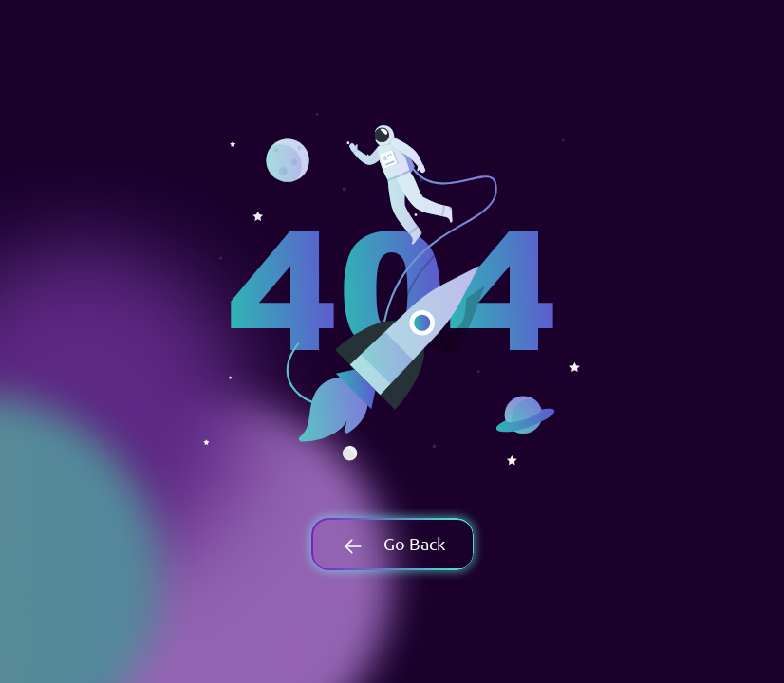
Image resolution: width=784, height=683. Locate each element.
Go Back (392, 543)
